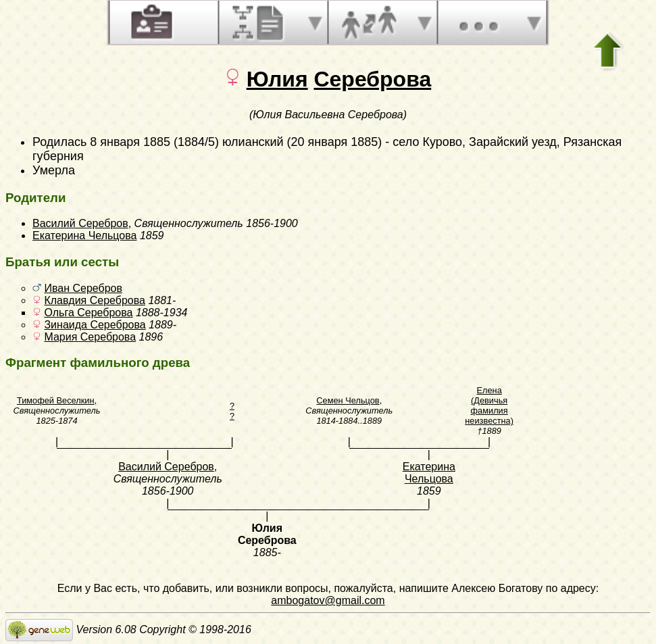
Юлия (277, 79)
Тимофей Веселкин (56, 400)
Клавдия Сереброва (95, 300)
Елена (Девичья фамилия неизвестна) (489, 405)
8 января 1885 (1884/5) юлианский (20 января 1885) (236, 142)
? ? (232, 411)
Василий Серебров (80, 223)
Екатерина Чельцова (84, 236)
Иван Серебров (83, 288)
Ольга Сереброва (88, 313)
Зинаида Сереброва (95, 325)
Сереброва (372, 79)
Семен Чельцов (348, 400)
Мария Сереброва (90, 337)
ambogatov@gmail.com (328, 600)
